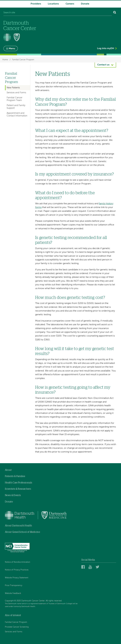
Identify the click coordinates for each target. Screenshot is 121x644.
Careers (70, 4)
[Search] (115, 13)
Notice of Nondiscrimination (18, 562)
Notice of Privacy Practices (17, 570)
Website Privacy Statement (17, 578)
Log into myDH (106, 48)
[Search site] (58, 13)
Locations (53, 4)
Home (5, 60)
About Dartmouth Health (18, 526)
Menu (12, 49)
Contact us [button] (103, 65)
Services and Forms (16, 93)
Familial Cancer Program (23, 60)
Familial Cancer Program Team (14, 99)
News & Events (13, 495)
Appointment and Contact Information (17, 114)
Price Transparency (14, 585)
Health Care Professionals (18, 483)
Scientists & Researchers (18, 489)
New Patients (13, 88)
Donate (85, 4)
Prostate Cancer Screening (17, 627)
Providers (36, 4)
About (8, 470)
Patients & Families (15, 476)
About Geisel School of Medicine (22, 532)
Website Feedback (13, 593)
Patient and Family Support (16, 107)
